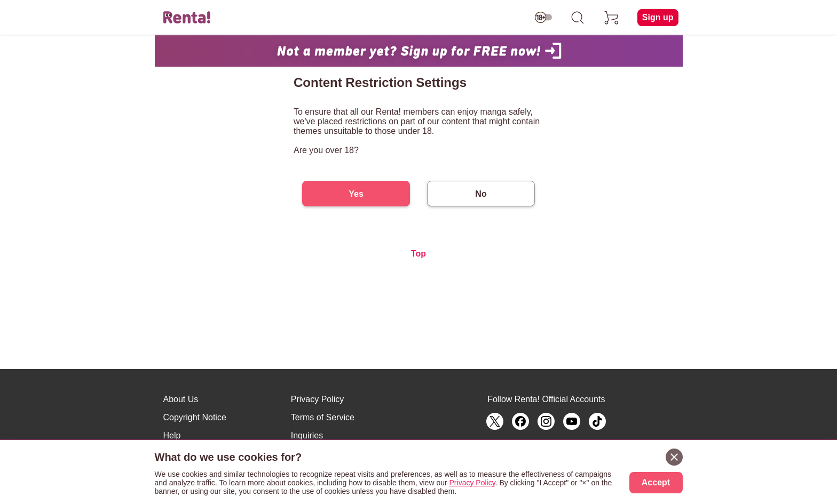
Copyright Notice (195, 417)
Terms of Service (323, 417)
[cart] (612, 18)
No (481, 194)
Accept (656, 482)
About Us (181, 399)
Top (418, 254)
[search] (578, 18)
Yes (356, 194)
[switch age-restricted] (543, 18)
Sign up (658, 17)
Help (172, 435)
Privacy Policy (318, 399)
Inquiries (307, 435)
